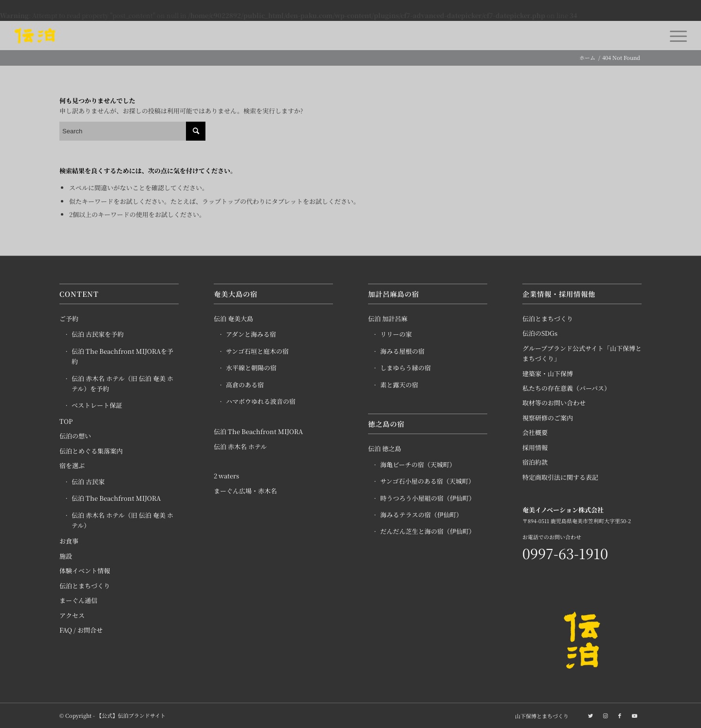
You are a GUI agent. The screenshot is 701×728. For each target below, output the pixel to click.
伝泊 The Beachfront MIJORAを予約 (122, 356)
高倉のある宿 (245, 385)
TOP (66, 421)
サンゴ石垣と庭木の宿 (257, 351)
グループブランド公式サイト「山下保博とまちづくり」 (582, 353)
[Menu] (675, 36)
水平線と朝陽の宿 (251, 368)
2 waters (226, 476)
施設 (66, 556)
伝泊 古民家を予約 (98, 334)
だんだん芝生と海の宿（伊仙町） (428, 531)
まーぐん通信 (78, 600)
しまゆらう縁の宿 (406, 368)
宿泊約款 (535, 462)
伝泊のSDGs (540, 333)
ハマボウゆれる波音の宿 (261, 401)
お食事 (69, 541)
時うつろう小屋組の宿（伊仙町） (428, 498)
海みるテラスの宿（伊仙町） (421, 515)
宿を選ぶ (72, 465)
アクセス (72, 615)
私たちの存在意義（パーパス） (566, 388)
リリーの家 (396, 334)
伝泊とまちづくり (85, 586)
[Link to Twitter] (590, 715)
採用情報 (535, 447)
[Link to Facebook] (620, 715)
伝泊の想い (75, 436)
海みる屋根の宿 (402, 351)
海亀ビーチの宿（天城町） (418, 464)
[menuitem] (539, 716)
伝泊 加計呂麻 (388, 318)
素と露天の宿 (399, 385)
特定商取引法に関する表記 (560, 477)
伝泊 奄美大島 (233, 318)
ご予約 (69, 318)
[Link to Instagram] (605, 715)
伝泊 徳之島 (385, 448)
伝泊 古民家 (88, 482)
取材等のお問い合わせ (554, 403)
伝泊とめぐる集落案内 (91, 451)
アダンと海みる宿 (251, 334)
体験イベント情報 (85, 571)
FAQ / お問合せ (81, 630)
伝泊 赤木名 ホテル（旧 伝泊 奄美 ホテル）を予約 (122, 383)
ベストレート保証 (97, 405)
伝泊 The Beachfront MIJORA (116, 498)
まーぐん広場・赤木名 (245, 491)
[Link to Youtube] (634, 715)
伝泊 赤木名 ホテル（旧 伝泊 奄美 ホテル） (122, 520)
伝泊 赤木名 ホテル (240, 446)
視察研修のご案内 (548, 418)
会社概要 (535, 432)
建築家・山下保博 (548, 373)
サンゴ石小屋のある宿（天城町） (427, 481)
